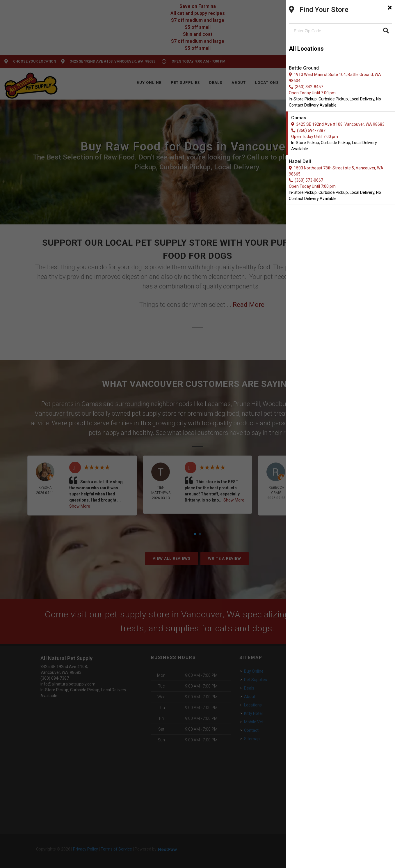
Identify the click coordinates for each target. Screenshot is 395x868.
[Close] (390, 8)
